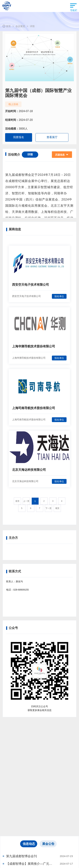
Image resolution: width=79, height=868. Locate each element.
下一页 (48, 508)
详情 (32, 26)
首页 (8, 26)
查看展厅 (52, 137)
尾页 (57, 508)
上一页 (26, 501)
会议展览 (20, 26)
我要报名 (19, 137)
